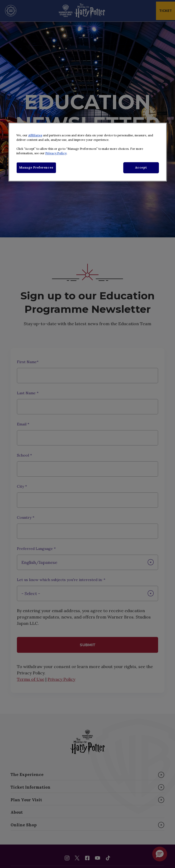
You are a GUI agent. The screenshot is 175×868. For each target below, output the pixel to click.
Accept (141, 167)
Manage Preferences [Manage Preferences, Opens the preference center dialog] (36, 167)
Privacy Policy (56, 153)
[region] (88, 152)
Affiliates (35, 135)
